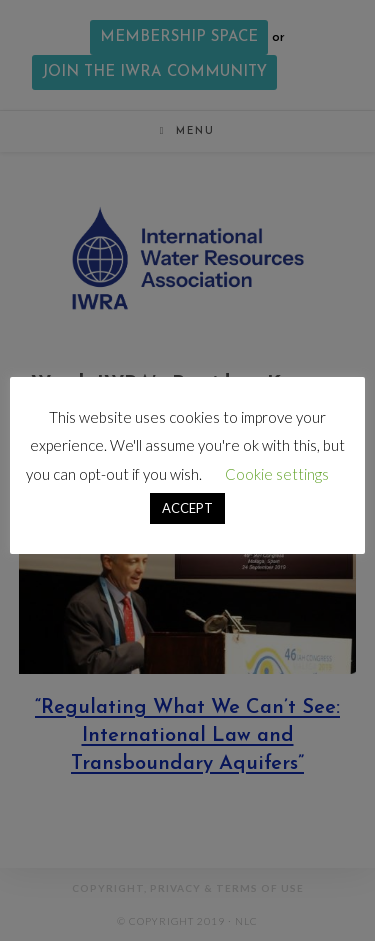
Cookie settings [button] (277, 474)
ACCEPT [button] (187, 508)
